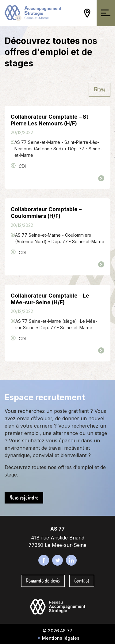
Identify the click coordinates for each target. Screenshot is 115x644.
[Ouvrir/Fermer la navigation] (106, 13)
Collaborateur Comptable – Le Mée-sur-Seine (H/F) (50, 299)
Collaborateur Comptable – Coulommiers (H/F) (46, 213)
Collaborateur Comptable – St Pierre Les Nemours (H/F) (50, 120)
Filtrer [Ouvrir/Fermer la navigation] (100, 89)
